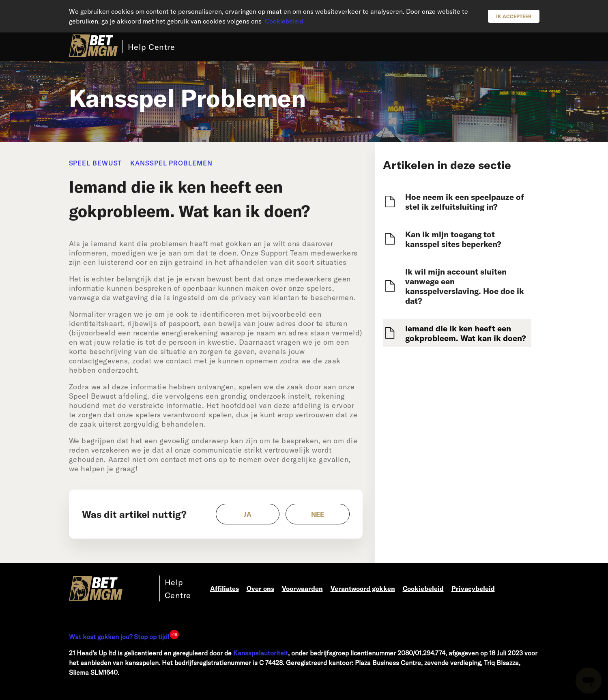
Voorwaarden (302, 588)
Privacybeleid (473, 588)
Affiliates (225, 588)
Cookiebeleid (284, 21)
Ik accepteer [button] (514, 16)
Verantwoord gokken (363, 588)
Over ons (260, 588)
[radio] (248, 514)
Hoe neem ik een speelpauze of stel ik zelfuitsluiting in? (465, 202)
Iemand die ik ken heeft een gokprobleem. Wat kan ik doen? (466, 333)
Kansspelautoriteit (261, 653)
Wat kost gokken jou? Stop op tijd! (119, 637)
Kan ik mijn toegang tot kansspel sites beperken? (453, 239)
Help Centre (151, 47)
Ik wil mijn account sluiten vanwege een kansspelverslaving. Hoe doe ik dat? (465, 286)
